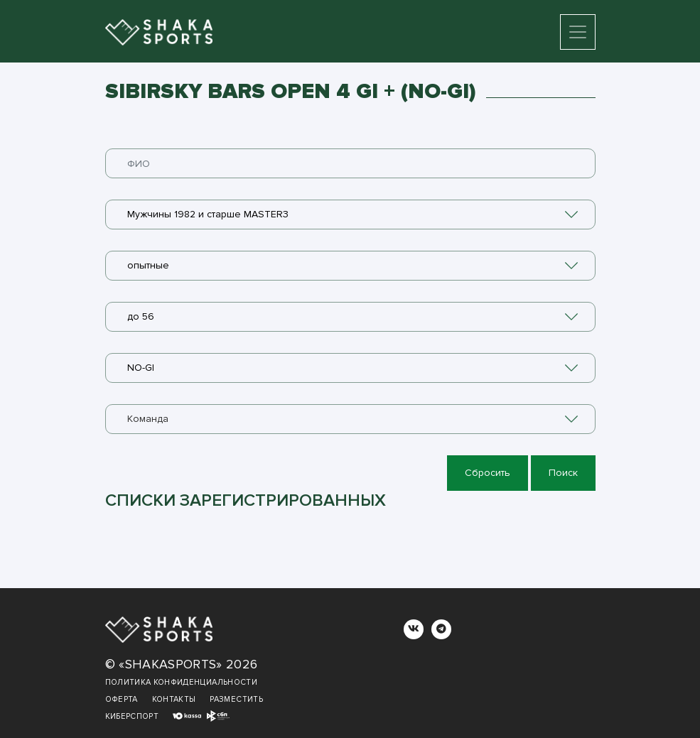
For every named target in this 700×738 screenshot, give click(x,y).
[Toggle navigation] (578, 32)
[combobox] (350, 215)
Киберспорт (132, 716)
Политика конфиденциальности (181, 682)
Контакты (174, 699)
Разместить (236, 699)
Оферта (122, 699)
